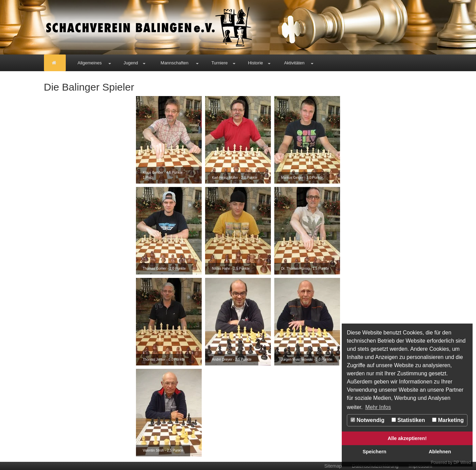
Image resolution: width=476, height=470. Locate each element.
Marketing (448, 420)
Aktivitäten (294, 63)
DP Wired (462, 463)
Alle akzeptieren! (407, 438)
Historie (256, 63)
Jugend (131, 63)
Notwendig (367, 420)
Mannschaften (174, 63)
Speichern (374, 452)
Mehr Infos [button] (378, 407)
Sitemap (333, 466)
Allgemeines (90, 63)
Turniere (219, 63)
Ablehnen (440, 452)
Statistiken (408, 420)
